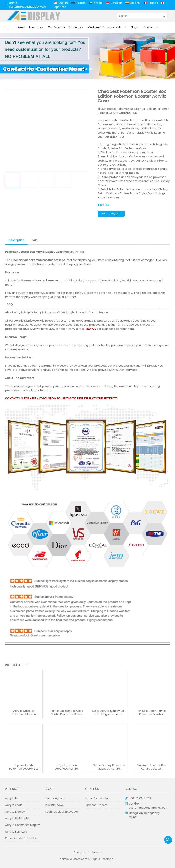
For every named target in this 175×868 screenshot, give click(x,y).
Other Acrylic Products (72, 312)
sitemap (96, 852)
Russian (81, 3)
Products (75, 27)
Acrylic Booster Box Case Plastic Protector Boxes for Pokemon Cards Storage (66, 713)
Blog (133, 27)
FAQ (34, 240)
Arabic (98, 3)
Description (16, 240)
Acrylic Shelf (13, 805)
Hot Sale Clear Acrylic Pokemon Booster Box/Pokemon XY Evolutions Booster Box (151, 713)
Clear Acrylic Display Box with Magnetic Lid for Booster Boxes (109, 713)
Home (20, 27)
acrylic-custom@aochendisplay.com (28, 5)
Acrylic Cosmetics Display (22, 825)
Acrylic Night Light (17, 818)
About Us (35, 27)
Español (135, 3)
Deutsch (116, 3)
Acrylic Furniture (16, 832)
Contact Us (151, 27)
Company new (55, 798)
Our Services (56, 27)
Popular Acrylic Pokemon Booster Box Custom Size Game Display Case (24, 767)
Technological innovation (62, 812)
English (63, 3)
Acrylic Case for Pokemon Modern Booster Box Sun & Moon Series (24, 713)
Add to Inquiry (111, 214)
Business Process (96, 805)
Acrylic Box (49, 69)
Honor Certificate (96, 798)
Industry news (54, 805)
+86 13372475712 (140, 798)
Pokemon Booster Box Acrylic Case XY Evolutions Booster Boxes (151, 767)
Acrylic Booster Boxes (78, 69)
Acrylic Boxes (44, 312)
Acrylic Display (24, 312)
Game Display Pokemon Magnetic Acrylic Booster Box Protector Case (109, 767)
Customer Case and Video (106, 27)
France (153, 3)
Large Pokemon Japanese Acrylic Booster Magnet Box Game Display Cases (66, 767)
